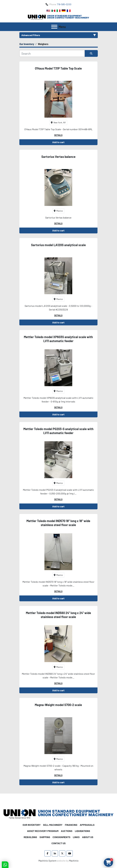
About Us (88, 837)
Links (76, 837)
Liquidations (82, 831)
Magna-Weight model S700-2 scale (58, 705)
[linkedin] (55, 853)
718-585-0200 (64, 4)
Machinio (74, 861)
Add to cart (58, 142)
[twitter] (62, 853)
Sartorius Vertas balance (58, 157)
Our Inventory (32, 825)
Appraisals (87, 825)
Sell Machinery (53, 825)
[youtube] (70, 853)
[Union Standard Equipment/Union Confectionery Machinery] (58, 814)
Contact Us (59, 843)
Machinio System (47, 861)
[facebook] (48, 853)
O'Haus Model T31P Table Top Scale (58, 68)
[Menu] (54, 27)
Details (58, 135)
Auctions (67, 831)
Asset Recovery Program (43, 831)
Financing (71, 825)
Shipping (45, 837)
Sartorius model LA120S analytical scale (58, 245)
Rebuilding (30, 837)
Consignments (61, 837)
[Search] (52, 53)
